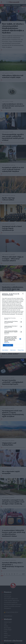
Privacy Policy (21, 350)
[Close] (23, 294)
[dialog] (13, 322)
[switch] (21, 322)
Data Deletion (5, 350)
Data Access (13, 350)
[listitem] (13, 319)
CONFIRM (8, 345)
